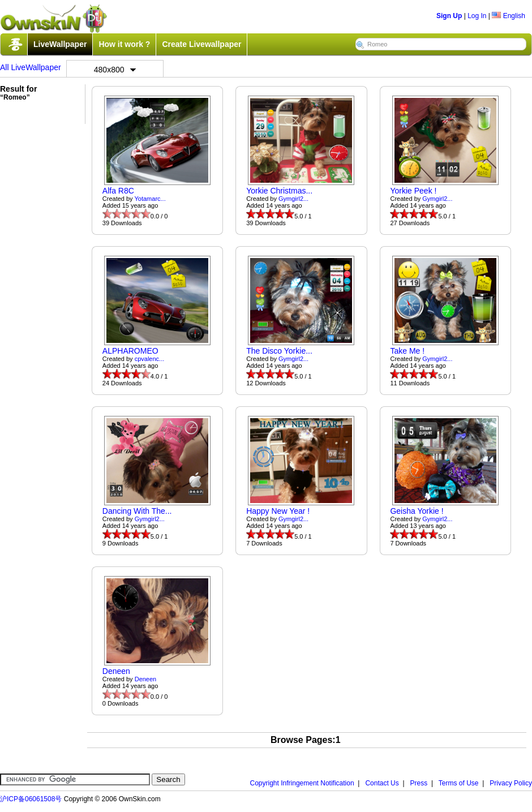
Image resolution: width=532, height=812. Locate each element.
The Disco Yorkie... (279, 351)
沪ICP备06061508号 (31, 799)
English (509, 16)
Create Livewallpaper (201, 44)
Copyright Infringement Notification (302, 783)
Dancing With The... (137, 511)
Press (419, 783)
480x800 (115, 70)
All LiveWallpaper (31, 67)
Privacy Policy (511, 783)
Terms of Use (459, 783)
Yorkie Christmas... (279, 191)
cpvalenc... (150, 359)
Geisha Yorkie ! (417, 511)
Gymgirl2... (293, 199)
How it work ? (124, 44)
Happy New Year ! (278, 511)
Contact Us (382, 783)
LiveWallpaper (60, 44)
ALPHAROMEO (130, 351)
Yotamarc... (150, 199)
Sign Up (449, 16)
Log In (477, 16)
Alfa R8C (118, 191)
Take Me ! (407, 351)
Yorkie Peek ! (413, 191)
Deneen (116, 671)
